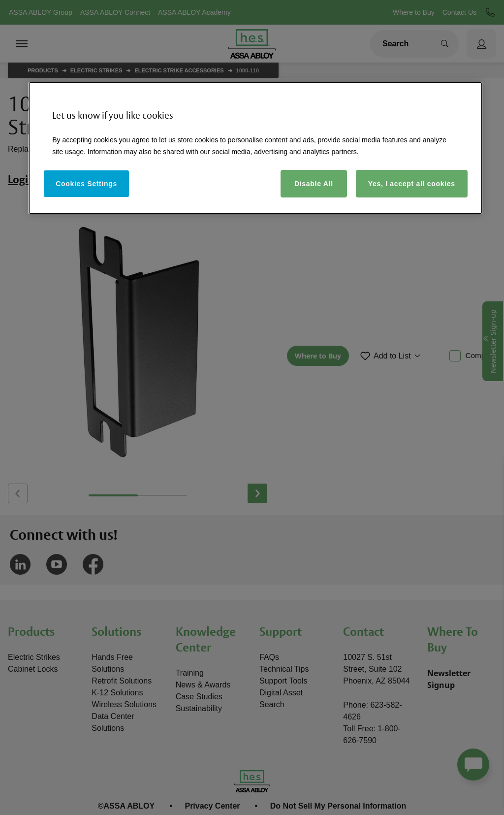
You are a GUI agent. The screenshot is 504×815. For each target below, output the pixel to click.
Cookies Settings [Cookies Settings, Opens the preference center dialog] (86, 184)
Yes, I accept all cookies (412, 184)
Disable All (314, 184)
